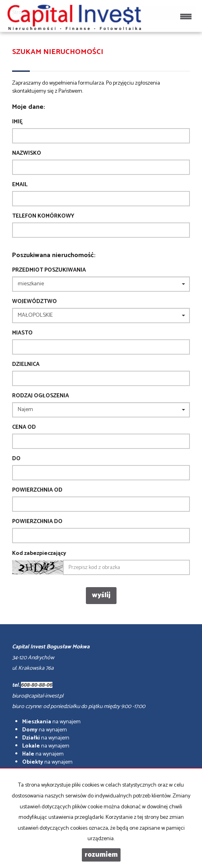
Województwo (34, 302)
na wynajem (51, 722)
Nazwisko (27, 154)
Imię (17, 122)
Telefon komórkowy (43, 216)
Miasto (22, 333)
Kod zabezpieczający (39, 554)
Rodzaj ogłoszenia (41, 396)
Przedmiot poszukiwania (49, 270)
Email (20, 185)
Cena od (24, 428)
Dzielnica (26, 365)
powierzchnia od (37, 490)
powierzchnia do (37, 522)
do (16, 459)
